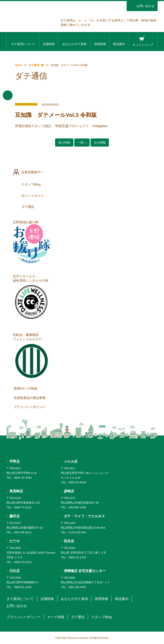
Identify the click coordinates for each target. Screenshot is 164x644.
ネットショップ (143, 41)
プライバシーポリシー (83, 407)
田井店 (69, 541)
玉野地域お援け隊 (31, 242)
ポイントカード (82, 196)
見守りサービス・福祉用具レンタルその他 (31, 298)
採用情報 (100, 41)
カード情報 (56, 617)
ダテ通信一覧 (36, 65)
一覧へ (82, 143)
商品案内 (119, 41)
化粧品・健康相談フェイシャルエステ (31, 357)
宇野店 (15, 461)
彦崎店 (69, 491)
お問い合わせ (142, 6)
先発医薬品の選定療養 (83, 398)
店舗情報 (49, 41)
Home (18, 65)
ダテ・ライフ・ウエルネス (84, 516)
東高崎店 (16, 491)
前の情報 (64, 143)
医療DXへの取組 (83, 388)
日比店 (15, 571)
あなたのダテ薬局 (75, 41)
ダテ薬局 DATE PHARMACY (82, 447)
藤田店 (15, 516)
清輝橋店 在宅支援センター (85, 571)
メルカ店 (71, 461)
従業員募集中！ (82, 172)
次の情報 (100, 143)
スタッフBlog (82, 184)
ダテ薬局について (23, 41)
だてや (15, 541)
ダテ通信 (82, 207)
